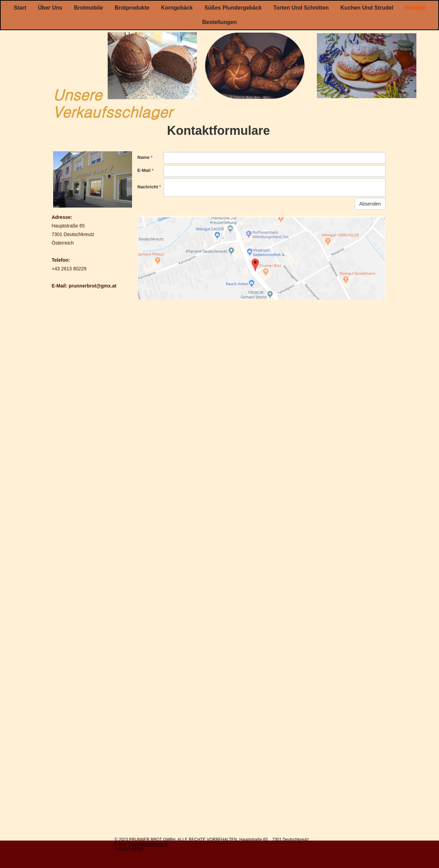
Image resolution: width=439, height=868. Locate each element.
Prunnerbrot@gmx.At (149, 844)
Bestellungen (219, 22)
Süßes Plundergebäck (233, 8)
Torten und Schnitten (301, 8)
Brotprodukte (132, 8)
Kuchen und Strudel (367, 8)
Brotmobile (88, 8)
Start (20, 8)
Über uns (50, 8)
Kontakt (415, 8)
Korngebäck (177, 8)
